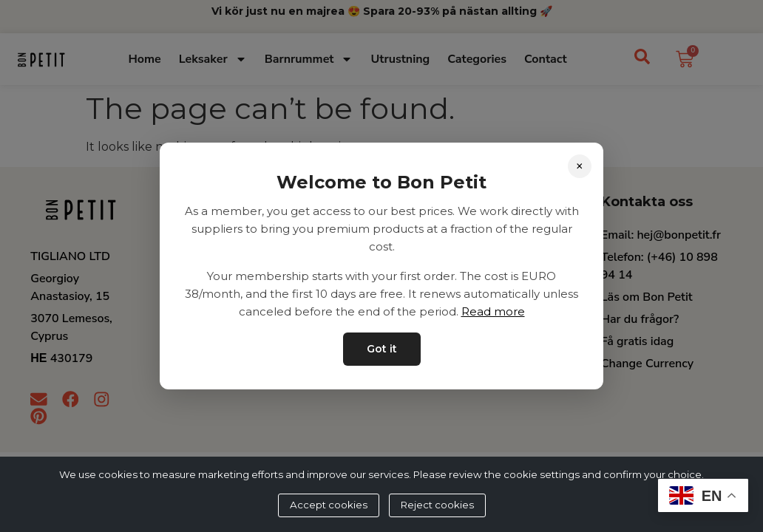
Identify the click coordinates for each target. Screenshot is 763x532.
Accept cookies (329, 505)
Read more (493, 311)
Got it (382, 349)
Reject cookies (437, 505)
